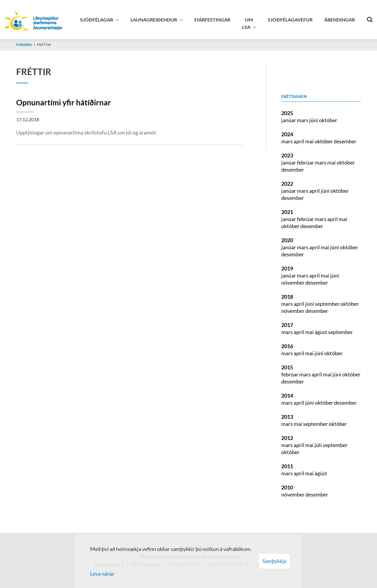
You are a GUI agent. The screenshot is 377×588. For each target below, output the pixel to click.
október (328, 120)
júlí (319, 445)
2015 (287, 367)
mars (303, 120)
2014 (287, 396)
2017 (287, 325)
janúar (289, 120)
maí (310, 141)
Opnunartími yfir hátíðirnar (64, 102)
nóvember (293, 283)
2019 (287, 268)
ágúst (321, 332)
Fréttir (44, 45)
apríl (299, 141)
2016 (287, 346)
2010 (287, 487)
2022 (287, 184)
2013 (287, 417)
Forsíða (24, 45)
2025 (287, 113)
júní (314, 120)
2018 (287, 297)
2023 (287, 155)
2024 (287, 134)
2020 (287, 240)
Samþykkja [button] (274, 561)
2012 (287, 438)
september (328, 304)
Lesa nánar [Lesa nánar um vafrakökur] (102, 574)
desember (345, 141)
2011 (287, 466)
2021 (287, 212)
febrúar (306, 162)
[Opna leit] (370, 18)
